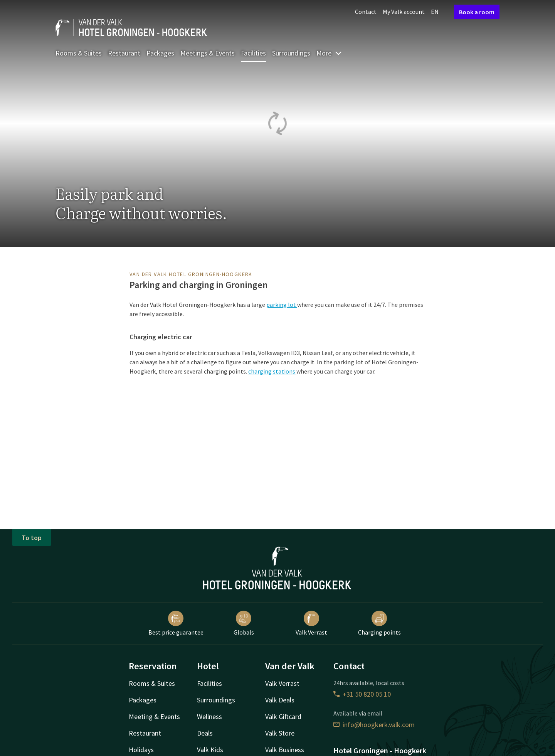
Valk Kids (210, 750)
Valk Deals (280, 700)
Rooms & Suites (79, 53)
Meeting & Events (154, 716)
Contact (366, 12)
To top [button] (32, 538)
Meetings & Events (208, 53)
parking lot (282, 305)
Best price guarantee (176, 623)
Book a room (477, 12)
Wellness (209, 716)
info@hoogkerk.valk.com (374, 725)
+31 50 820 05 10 (362, 694)
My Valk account (404, 12)
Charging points (379, 623)
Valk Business (285, 750)
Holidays (141, 750)
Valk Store (280, 733)
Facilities (253, 53)
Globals (244, 623)
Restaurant (124, 53)
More (329, 53)
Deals (205, 733)
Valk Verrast (311, 623)
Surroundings (291, 53)
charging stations (272, 371)
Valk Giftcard (283, 716)
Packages (160, 53)
